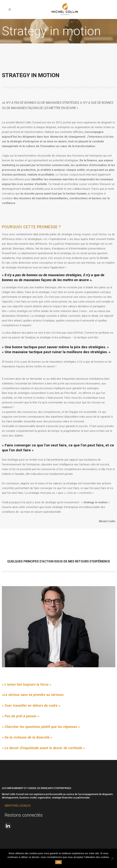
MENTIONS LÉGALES (18, 806)
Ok (58, 862)
